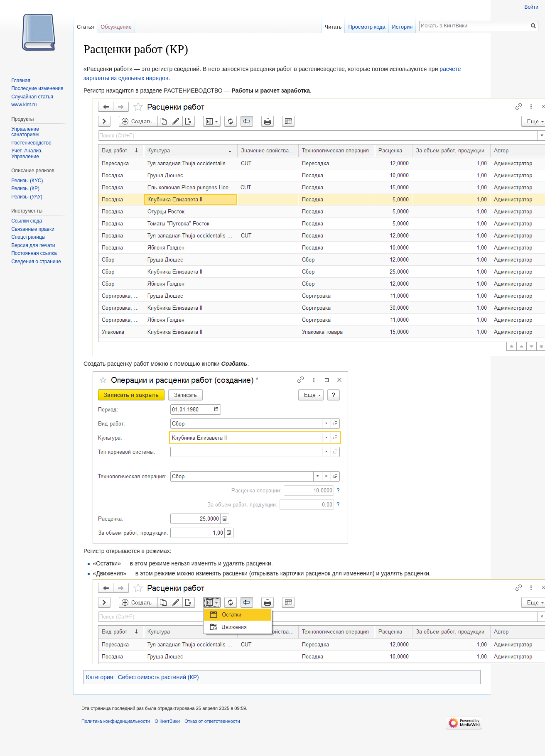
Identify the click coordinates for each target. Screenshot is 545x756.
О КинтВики (167, 721)
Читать (333, 27)
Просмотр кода (367, 27)
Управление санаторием (25, 132)
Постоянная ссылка (34, 253)
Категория (99, 677)
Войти (531, 7)
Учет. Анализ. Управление (27, 154)
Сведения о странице (36, 262)
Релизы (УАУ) (27, 197)
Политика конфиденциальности (116, 721)
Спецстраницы (28, 237)
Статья (85, 27)
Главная (21, 81)
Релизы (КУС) (27, 181)
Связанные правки (33, 229)
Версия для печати (33, 245)
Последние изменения (37, 88)
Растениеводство (31, 143)
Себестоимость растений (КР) (158, 677)
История (403, 27)
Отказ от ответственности (212, 721)
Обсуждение (116, 27)
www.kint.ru (24, 105)
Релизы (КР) (25, 188)
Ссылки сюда (27, 221)
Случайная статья (32, 97)
